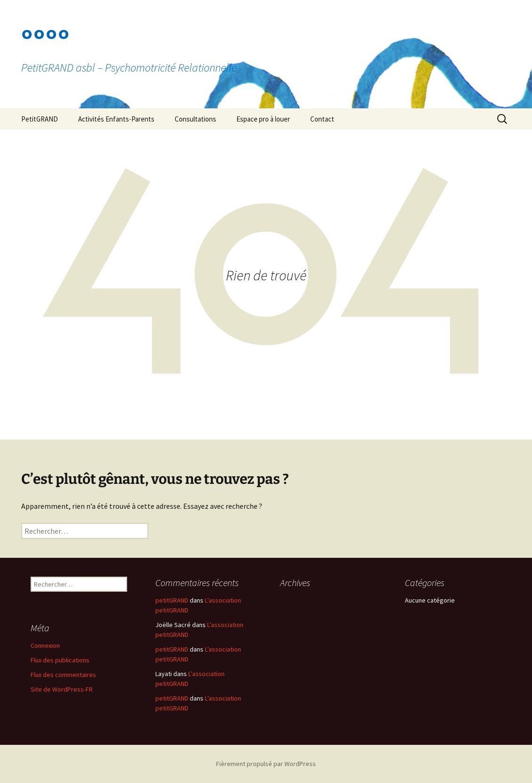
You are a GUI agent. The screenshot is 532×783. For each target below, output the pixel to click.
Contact (322, 119)
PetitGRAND (40, 119)
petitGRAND (172, 600)
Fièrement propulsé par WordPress (266, 764)
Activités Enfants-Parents (116, 119)
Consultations (195, 119)
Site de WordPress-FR (62, 689)
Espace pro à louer (263, 119)
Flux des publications (60, 660)
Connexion (45, 645)
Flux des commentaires (63, 675)
